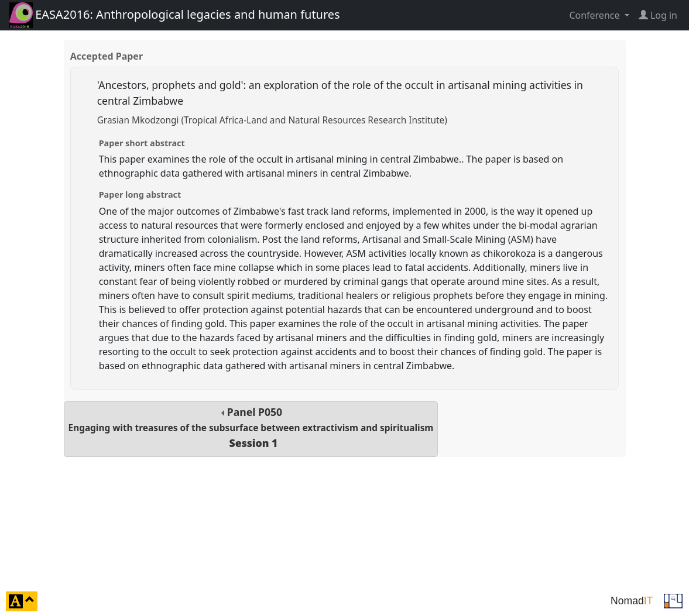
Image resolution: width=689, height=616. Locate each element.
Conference (595, 15)
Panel (251, 427)
